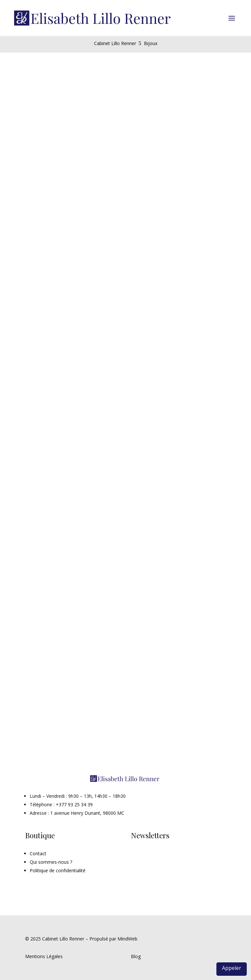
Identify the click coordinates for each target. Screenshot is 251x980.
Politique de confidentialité (58, 870)
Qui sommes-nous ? (51, 862)
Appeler (232, 968)
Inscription (155, 857)
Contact (38, 853)
